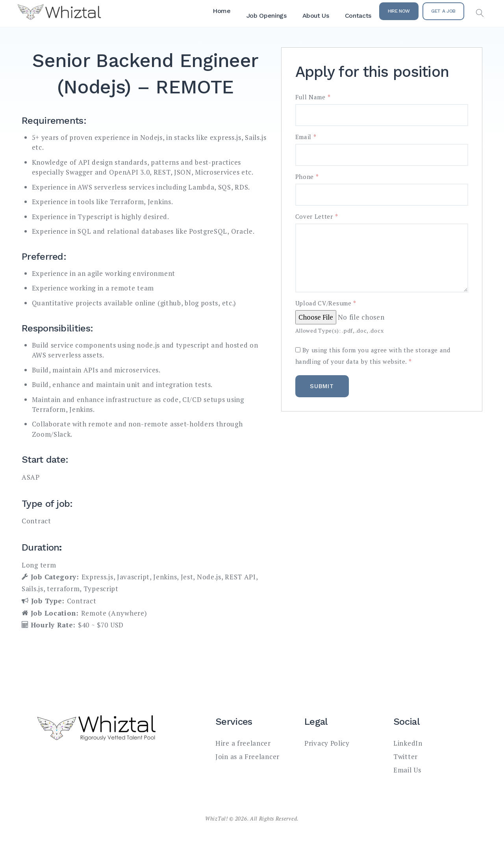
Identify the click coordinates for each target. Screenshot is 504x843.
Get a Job (443, 11)
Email (306, 137)
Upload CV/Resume (326, 303)
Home (222, 11)
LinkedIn (408, 743)
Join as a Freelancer (247, 756)
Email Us (407, 770)
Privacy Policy (327, 743)
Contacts (358, 16)
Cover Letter (317, 217)
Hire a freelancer (243, 743)
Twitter (406, 756)
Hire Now (399, 11)
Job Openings (267, 16)
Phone (307, 177)
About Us (316, 16)
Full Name (313, 97)
